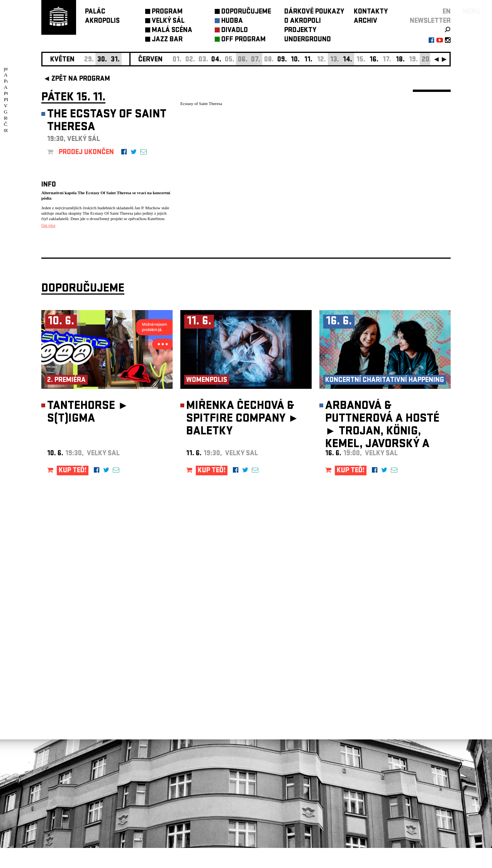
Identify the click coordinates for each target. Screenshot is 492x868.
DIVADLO (235, 31)
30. (102, 60)
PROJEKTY (300, 31)
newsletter (430, 21)
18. (400, 60)
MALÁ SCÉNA (172, 31)
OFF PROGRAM (243, 40)
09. (282, 60)
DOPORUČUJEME (246, 12)
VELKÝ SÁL (168, 21)
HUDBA (232, 21)
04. (216, 60)
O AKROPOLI (303, 21)
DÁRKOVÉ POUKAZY (314, 12)
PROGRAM (167, 12)
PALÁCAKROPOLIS (102, 17)
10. (295, 60)
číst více (48, 225)
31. (115, 60)
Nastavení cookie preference (72, 763)
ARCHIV (366, 21)
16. (374, 60)
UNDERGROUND (308, 40)
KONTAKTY (371, 12)
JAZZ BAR (167, 40)
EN (447, 12)
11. (308, 60)
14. (348, 60)
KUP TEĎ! (73, 491)
